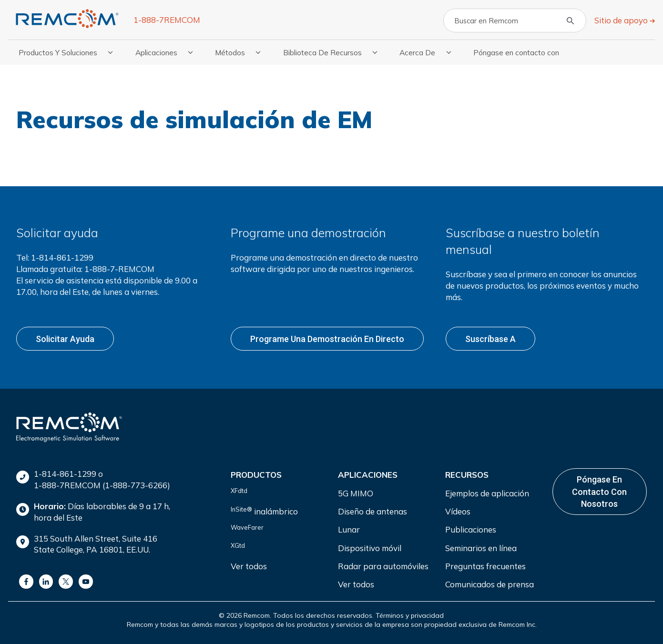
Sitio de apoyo (622, 20)
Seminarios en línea (481, 546)
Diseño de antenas (372, 510)
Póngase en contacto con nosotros (599, 490)
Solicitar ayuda (65, 338)
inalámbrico (264, 509)
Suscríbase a (490, 338)
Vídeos (458, 510)
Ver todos (249, 565)
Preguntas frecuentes (485, 565)
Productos (256, 473)
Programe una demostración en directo (327, 338)
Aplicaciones (368, 473)
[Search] (515, 20)
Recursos (467, 473)
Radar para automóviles (383, 565)
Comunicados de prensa (490, 583)
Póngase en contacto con (516, 52)
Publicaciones (471, 528)
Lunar (349, 528)
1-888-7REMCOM (167, 20)
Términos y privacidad (410, 614)
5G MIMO (356, 491)
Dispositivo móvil (370, 546)
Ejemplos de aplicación (487, 491)
